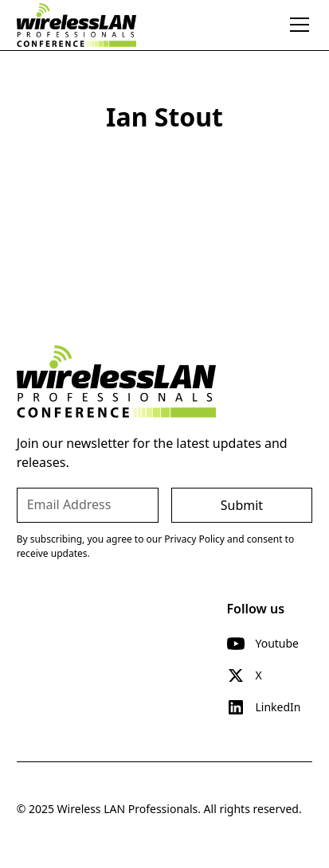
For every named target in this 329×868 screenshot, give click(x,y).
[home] (76, 25)
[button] (296, 25)
